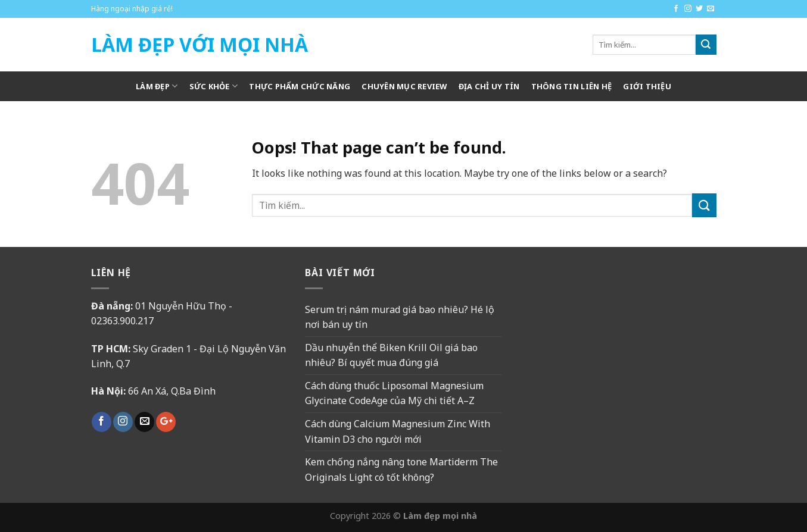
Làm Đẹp (157, 86)
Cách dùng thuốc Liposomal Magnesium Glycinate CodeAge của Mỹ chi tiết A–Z (394, 393)
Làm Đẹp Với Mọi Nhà (200, 45)
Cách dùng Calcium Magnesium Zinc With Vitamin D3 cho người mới (398, 431)
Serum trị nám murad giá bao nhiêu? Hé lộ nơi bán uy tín (400, 317)
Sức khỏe (214, 86)
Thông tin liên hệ (571, 86)
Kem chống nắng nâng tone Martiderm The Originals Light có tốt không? (401, 470)
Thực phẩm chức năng (300, 86)
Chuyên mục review (404, 86)
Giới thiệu (647, 86)
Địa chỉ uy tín (489, 86)
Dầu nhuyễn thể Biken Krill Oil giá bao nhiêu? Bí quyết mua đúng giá (391, 355)
